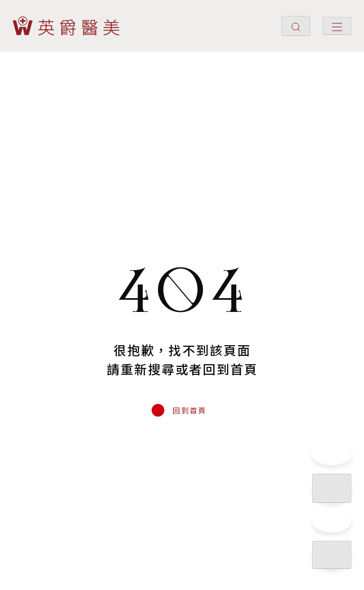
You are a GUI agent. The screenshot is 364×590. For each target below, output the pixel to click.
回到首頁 (190, 410)
